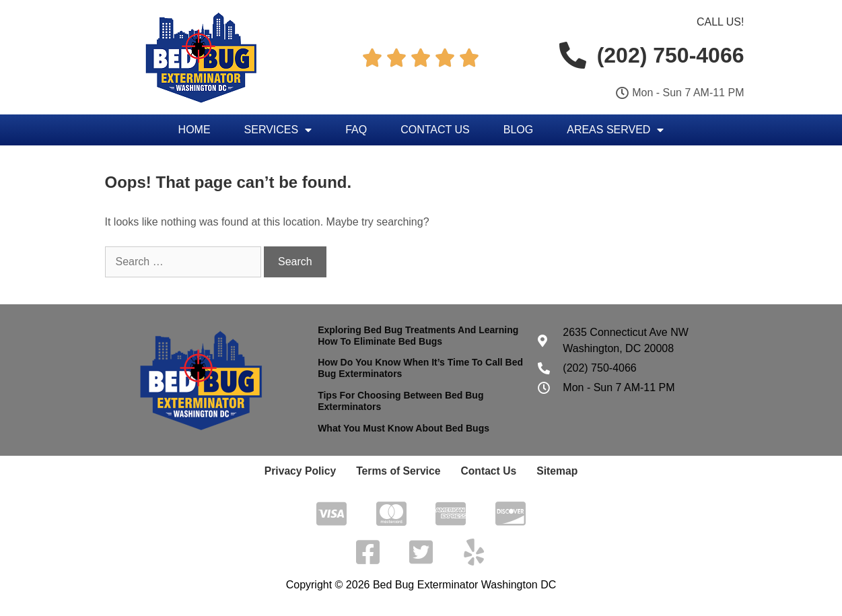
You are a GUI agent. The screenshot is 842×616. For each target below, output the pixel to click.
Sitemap (546, 471)
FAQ (356, 130)
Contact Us (435, 130)
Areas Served (615, 130)
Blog (518, 130)
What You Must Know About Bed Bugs (404, 428)
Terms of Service (400, 471)
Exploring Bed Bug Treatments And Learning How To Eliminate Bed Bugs (418, 336)
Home (195, 130)
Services (278, 130)
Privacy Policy (310, 471)
